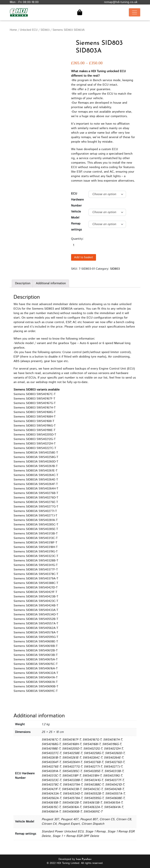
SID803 (45, 30)
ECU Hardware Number (77, 200)
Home (13, 30)
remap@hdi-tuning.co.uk (121, 2)
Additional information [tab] (51, 283)
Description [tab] (23, 283)
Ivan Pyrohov (84, 859)
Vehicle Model (76, 215)
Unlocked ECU (29, 30)
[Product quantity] (78, 245)
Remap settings (76, 227)
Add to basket (84, 257)
